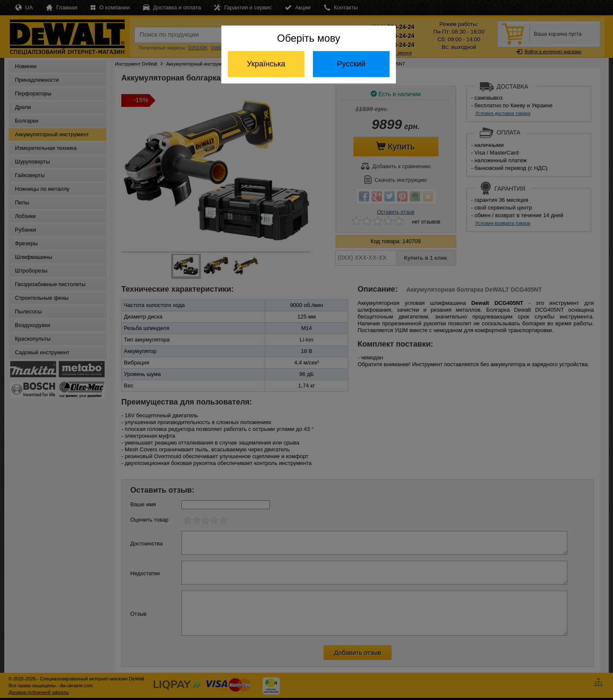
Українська (266, 64)
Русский (351, 64)
